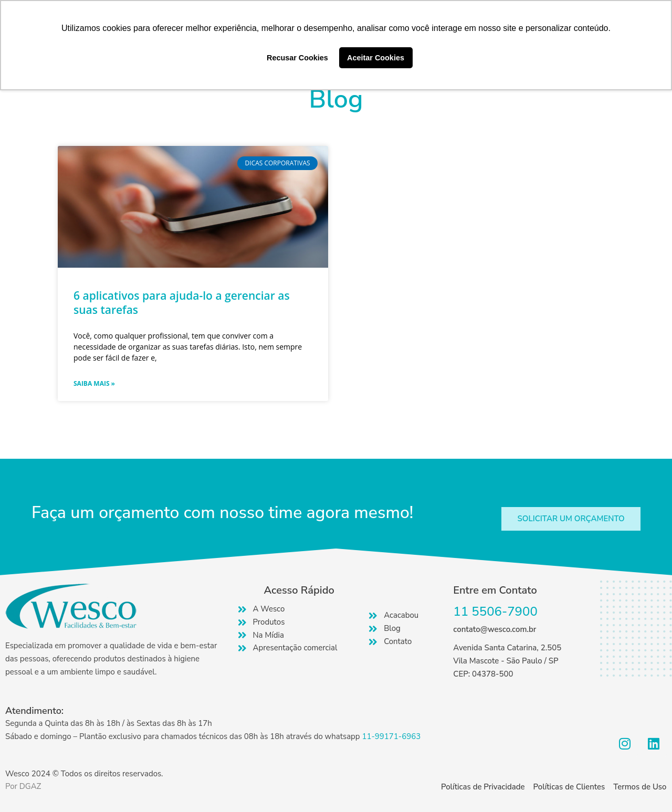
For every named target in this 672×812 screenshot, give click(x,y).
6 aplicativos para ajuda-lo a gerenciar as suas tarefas (182, 303)
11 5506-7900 (495, 611)
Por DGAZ (23, 786)
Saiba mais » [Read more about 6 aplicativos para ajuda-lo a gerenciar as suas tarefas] (94, 383)
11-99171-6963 (391, 736)
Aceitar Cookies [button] (376, 58)
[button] (571, 519)
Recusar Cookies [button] (297, 58)
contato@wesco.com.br (495, 629)
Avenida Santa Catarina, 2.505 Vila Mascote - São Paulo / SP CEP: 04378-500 (507, 661)
